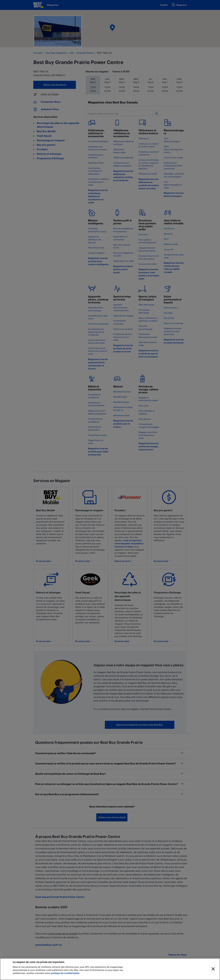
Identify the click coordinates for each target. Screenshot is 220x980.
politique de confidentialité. (65, 973)
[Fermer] (213, 969)
